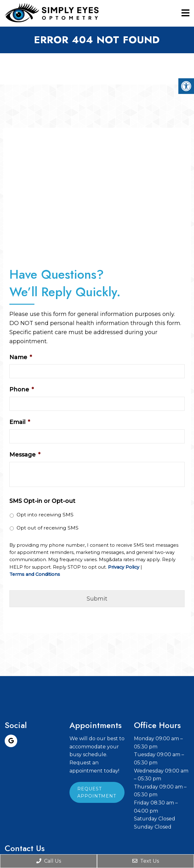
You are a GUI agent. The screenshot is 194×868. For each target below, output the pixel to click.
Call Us (49, 861)
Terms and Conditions (35, 574)
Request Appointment (97, 792)
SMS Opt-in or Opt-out (42, 501)
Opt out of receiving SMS (48, 528)
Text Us (146, 861)
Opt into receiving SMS (45, 515)
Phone (22, 390)
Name (21, 357)
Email (20, 422)
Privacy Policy (124, 567)
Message (25, 455)
